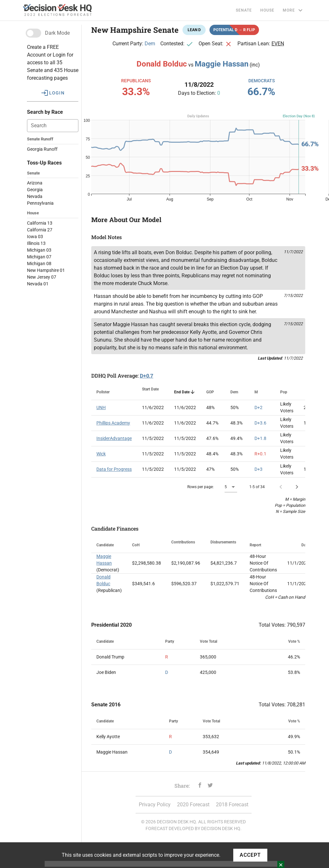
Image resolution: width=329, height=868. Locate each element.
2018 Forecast (232, 805)
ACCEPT (250, 855)
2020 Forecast (193, 805)
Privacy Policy (155, 805)
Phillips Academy (113, 423)
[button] (53, 93)
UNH (101, 407)
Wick (101, 454)
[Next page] (297, 487)
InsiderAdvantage (114, 438)
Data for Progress (114, 469)
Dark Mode (57, 33)
